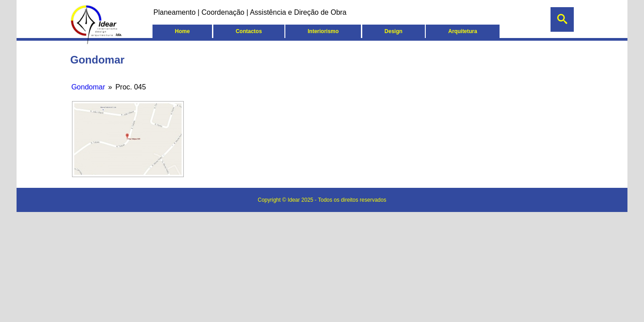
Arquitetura (463, 31)
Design (394, 31)
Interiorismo (323, 31)
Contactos (249, 31)
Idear (294, 200)
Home (182, 31)
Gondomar (88, 87)
